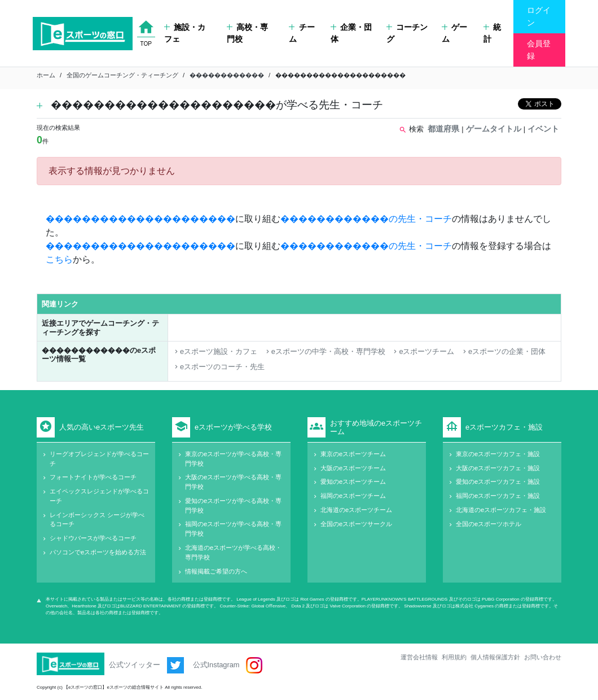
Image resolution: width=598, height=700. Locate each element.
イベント (543, 129)
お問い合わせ (543, 657)
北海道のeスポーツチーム (356, 510)
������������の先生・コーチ (366, 219)
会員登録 (539, 50)
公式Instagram (228, 665)
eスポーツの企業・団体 (503, 351)
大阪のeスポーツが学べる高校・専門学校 (233, 482)
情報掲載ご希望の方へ (216, 571)
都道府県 (443, 129)
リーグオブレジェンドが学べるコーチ (99, 459)
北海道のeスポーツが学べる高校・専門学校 (233, 552)
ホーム (46, 75)
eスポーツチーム (423, 351)
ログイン (539, 16)
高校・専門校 (247, 33)
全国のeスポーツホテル (489, 524)
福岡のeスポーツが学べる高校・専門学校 (233, 529)
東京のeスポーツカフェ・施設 (498, 454)
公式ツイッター (146, 665)
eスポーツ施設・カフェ (215, 351)
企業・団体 (351, 33)
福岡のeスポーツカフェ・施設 (498, 496)
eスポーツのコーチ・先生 (219, 367)
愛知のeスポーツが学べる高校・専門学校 (233, 506)
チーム (302, 33)
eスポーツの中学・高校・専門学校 (325, 351)
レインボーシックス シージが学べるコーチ (97, 520)
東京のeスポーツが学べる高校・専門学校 (233, 459)
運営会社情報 (419, 657)
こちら (59, 259)
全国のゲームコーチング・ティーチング (122, 75)
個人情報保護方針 (495, 657)
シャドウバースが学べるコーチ (93, 538)
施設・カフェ (185, 33)
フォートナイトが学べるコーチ (93, 477)
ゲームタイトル (494, 129)
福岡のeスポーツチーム (353, 496)
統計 (492, 33)
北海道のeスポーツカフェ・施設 (501, 510)
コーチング (407, 33)
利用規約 (454, 657)
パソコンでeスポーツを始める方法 (98, 552)
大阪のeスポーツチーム (353, 468)
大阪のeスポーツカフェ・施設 (498, 468)
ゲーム (454, 33)
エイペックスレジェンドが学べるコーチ (99, 496)
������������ (227, 75)
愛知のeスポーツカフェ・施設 (498, 482)
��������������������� (140, 219)
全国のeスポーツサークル (356, 524)
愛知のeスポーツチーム (353, 482)
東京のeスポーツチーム (353, 454)
